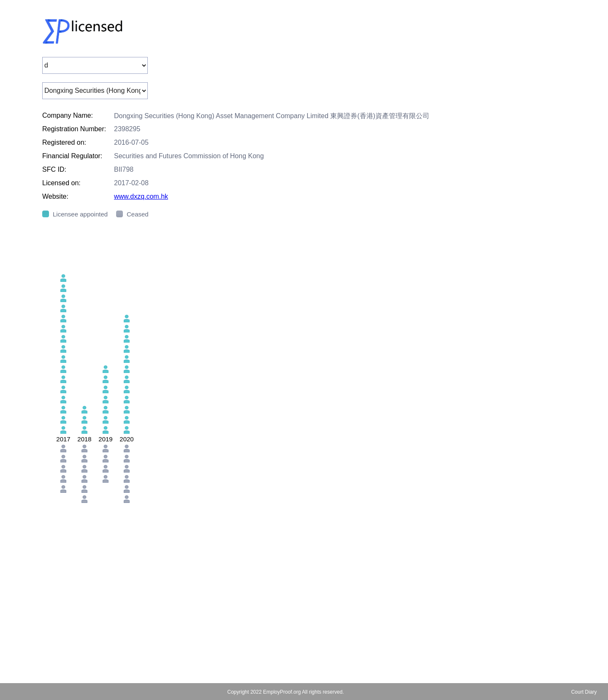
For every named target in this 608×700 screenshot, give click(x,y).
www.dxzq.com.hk (141, 196)
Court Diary (584, 692)
